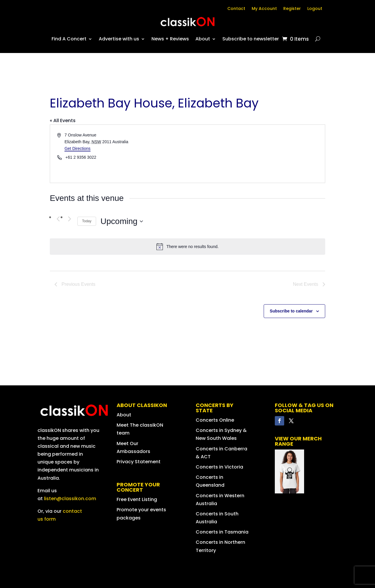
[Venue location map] (256, 154)
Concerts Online (215, 420)
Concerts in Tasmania (222, 532)
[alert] (187, 247)
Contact (236, 9)
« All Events (63, 120)
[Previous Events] (58, 219)
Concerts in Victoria (219, 467)
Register (292, 9)
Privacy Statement (139, 462)
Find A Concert (69, 39)
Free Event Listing (137, 499)
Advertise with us (119, 39)
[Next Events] (69, 219)
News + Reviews (170, 39)
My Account (264, 9)
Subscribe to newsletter (251, 39)
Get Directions (77, 148)
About (203, 39)
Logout (315, 9)
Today (87, 221)
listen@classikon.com (70, 499)
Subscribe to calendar (291, 311)
